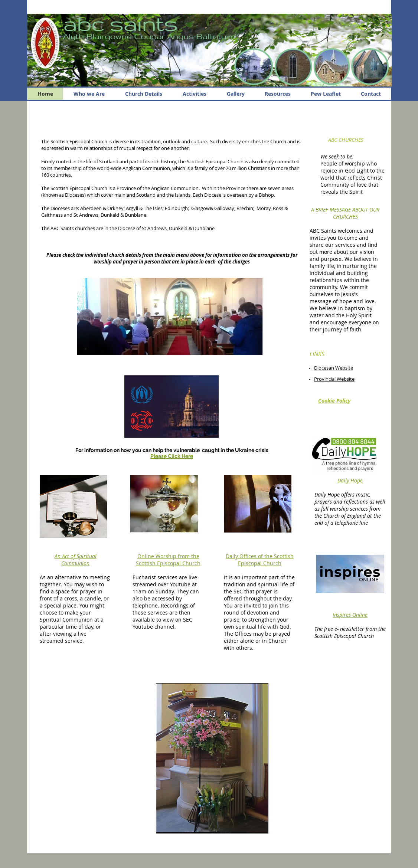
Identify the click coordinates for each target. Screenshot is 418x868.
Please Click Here (172, 456)
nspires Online (351, 615)
